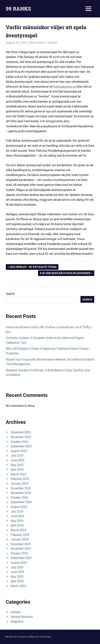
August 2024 (19, 507)
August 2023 (19, 563)
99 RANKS (18, 9)
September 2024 (21, 502)
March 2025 (18, 474)
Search (10, 294)
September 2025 (21, 446)
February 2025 (20, 479)
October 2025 (19, 442)
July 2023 (17, 567)
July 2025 (17, 456)
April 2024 (17, 525)
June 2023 (17, 572)
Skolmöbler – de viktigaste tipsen (33, 267)
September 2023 (21, 558)
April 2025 (17, 470)
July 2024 (17, 512)
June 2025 (17, 460)
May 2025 (17, 465)
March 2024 (18, 530)
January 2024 (20, 539)
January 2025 (20, 484)
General (52, 43)
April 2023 (17, 581)
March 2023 (18, 586)
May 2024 (17, 521)
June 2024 (17, 516)
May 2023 (17, 577)
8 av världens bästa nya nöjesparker (65, 273)
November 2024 (21, 493)
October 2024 (19, 498)
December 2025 (21, 432)
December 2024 (21, 488)
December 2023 (21, 544)
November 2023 (21, 549)
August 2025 (19, 451)
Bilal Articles (37, 43)
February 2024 (20, 535)
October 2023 (19, 553)
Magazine (17, 622)
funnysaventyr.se (65, 87)
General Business (22, 617)
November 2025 (21, 437)
